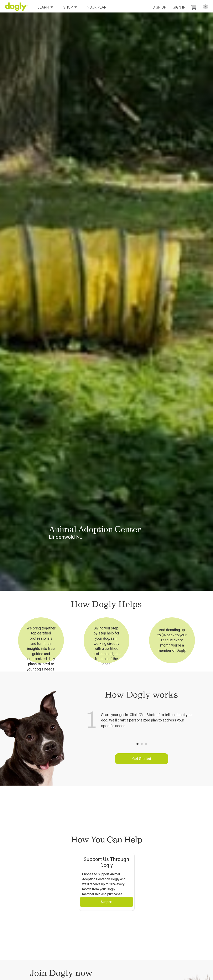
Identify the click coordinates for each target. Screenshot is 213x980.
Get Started (142, 759)
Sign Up (159, 7)
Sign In (179, 7)
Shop (70, 7)
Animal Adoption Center (95, 529)
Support (107, 902)
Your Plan (97, 7)
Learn (45, 7)
